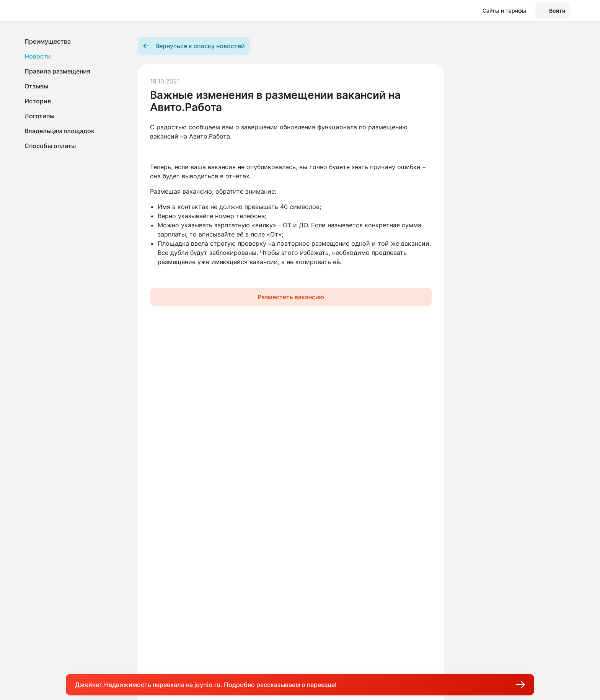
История (38, 101)
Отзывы (36, 86)
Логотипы (39, 116)
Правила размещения (57, 71)
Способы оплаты (50, 146)
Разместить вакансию (291, 297)
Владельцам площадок (60, 131)
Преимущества (48, 41)
